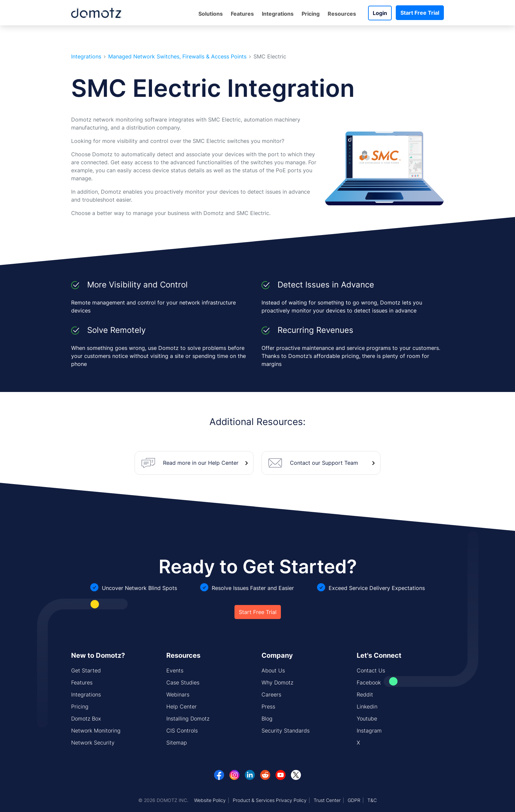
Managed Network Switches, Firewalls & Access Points (177, 57)
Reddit (365, 694)
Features (242, 14)
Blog (267, 719)
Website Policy (210, 800)
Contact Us (371, 670)
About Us (273, 670)
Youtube (367, 719)
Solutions (211, 14)
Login (380, 13)
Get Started (86, 670)
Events (175, 670)
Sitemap (177, 743)
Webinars (178, 694)
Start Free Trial (420, 13)
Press (268, 706)
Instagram (369, 731)
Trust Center (327, 800)
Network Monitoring (96, 731)
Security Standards (286, 731)
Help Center (182, 706)
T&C (372, 800)
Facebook (369, 682)
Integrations (278, 14)
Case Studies (183, 682)
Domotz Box (86, 719)
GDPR (354, 800)
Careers (271, 694)
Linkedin (367, 706)
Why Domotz (277, 682)
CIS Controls (182, 731)
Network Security (93, 743)
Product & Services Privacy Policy (270, 800)
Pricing (311, 14)
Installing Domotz (188, 719)
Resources (342, 14)
